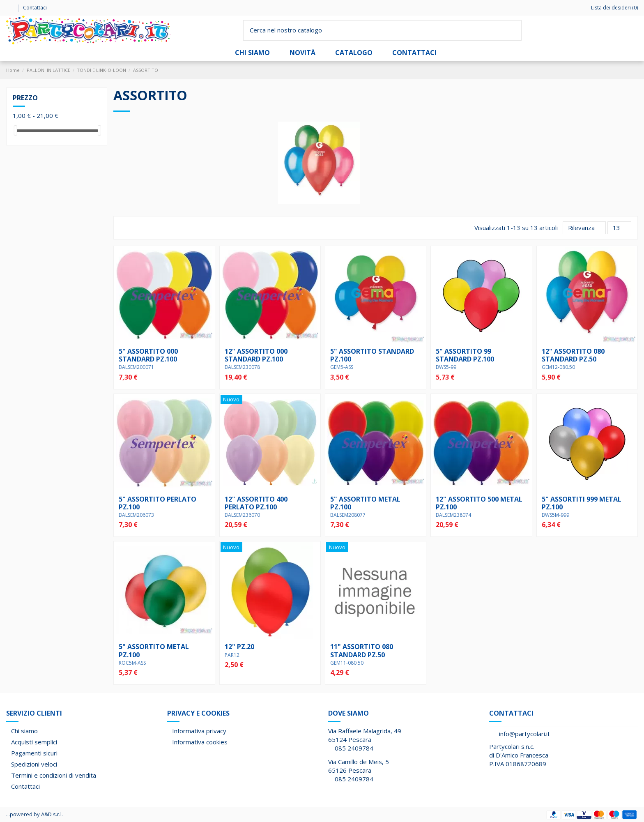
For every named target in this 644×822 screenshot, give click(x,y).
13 (619, 228)
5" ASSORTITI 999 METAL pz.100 (582, 503)
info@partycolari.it (524, 734)
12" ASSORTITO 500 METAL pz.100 (479, 503)
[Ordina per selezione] (584, 228)
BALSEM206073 (136, 515)
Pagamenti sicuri (34, 753)
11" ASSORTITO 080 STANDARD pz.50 (362, 650)
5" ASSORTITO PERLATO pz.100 (158, 503)
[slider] (16, 130)
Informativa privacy (199, 731)
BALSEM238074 (453, 515)
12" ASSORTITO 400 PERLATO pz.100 (256, 503)
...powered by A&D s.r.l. (34, 814)
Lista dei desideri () (611, 8)
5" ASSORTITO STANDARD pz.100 (372, 355)
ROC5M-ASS (132, 663)
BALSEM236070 (242, 515)
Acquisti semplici (34, 742)
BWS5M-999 (555, 515)
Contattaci (35, 8)
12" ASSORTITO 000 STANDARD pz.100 (256, 355)
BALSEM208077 (348, 515)
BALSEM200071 (136, 367)
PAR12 (232, 655)
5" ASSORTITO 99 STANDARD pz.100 (465, 355)
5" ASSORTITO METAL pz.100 (365, 503)
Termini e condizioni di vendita (54, 775)
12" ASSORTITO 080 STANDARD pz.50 (573, 355)
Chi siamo (24, 731)
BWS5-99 (446, 367)
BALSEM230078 (242, 367)
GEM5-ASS (342, 367)
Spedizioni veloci (34, 764)
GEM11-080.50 (347, 663)
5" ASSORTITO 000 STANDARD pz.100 (148, 355)
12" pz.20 (239, 647)
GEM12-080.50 (558, 367)
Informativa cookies (200, 742)
